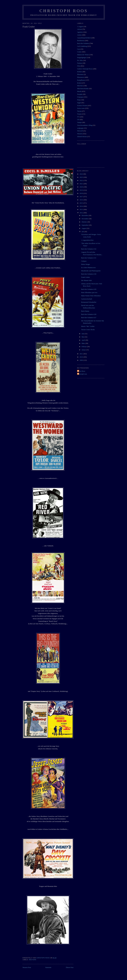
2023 (81, 177)
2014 (81, 206)
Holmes (80, 72)
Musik (79, 91)
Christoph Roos (64, 11)
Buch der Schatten (83, 43)
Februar (84, 347)
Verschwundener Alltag (85, 125)
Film (79, 66)
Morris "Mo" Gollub (88, 326)
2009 (81, 360)
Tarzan (79, 111)
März (84, 343)
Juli (83, 232)
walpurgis (80, 128)
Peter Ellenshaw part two (89, 292)
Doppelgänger (82, 57)
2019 (81, 190)
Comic (79, 52)
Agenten (80, 32)
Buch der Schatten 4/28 (89, 314)
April (84, 340)
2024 (81, 174)
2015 (81, 203)
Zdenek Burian (82, 137)
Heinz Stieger (86, 264)
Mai (83, 337)
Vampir (79, 122)
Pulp (79, 100)
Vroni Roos (81, 371)
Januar (84, 350)
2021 (81, 184)
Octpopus (80, 97)
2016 (81, 200)
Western (33, 960)
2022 (81, 180)
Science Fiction (82, 106)
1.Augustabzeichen (87, 240)
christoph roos (82, 374)
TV (78, 117)
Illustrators (81, 77)
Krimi (79, 83)
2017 (81, 197)
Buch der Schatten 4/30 (89, 274)
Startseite (48, 967)
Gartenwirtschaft (87, 299)
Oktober (84, 222)
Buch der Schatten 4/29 (89, 289)
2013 (81, 209)
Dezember (85, 215)
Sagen (79, 103)
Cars (79, 49)
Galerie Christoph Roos (85, 69)
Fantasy (80, 63)
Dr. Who (80, 60)
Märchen (80, 86)
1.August (80, 26)
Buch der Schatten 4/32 (89, 249)
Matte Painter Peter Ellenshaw (91, 296)
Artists (79, 35)
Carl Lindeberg (82, 46)
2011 (81, 354)
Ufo (78, 120)
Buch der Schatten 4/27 (89, 318)
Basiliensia (81, 41)
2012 (81, 213)
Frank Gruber (85, 277)
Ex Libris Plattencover (88, 268)
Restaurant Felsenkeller (89, 302)
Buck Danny (85, 311)
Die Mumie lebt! (87, 280)
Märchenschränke (83, 89)
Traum (79, 114)
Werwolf (80, 131)
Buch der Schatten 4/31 (89, 258)
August (84, 228)
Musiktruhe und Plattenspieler (91, 271)
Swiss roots (81, 108)
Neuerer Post (27, 967)
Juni (83, 334)
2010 (81, 357)
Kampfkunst (81, 80)
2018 (81, 193)
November (85, 219)
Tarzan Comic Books (88, 330)
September (85, 225)
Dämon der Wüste (83, 55)
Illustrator (80, 74)
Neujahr (80, 94)
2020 (81, 187)
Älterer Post (70, 967)
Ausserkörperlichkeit (84, 38)
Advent (79, 29)
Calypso (84, 261)
